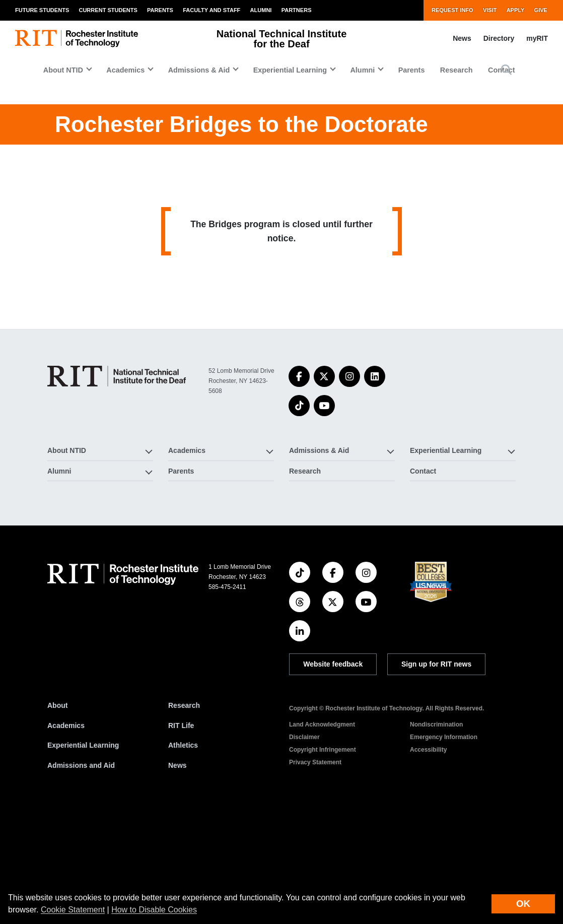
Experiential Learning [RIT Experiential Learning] (83, 857)
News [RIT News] (178, 878)
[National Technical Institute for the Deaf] (117, 488)
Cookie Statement (73, 910)
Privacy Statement (315, 875)
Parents (160, 10)
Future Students (42, 10)
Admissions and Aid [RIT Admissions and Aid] (81, 878)
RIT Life (181, 837)
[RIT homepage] (77, 39)
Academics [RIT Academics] (66, 837)
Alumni (261, 10)
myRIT (537, 38)
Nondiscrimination (436, 837)
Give (541, 10)
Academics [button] (125, 70)
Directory (499, 38)
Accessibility (428, 862)
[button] (506, 70)
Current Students (108, 10)
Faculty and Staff (212, 10)
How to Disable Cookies (154, 910)
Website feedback (333, 776)
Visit (490, 10)
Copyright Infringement (323, 862)
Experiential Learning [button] (290, 70)
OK (523, 904)
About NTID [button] (63, 70)
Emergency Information (444, 849)
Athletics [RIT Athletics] (183, 857)
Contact (423, 583)
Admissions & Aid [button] (199, 70)
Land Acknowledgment (322, 837)
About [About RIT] (57, 818)
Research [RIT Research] (184, 818)
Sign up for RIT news (436, 776)
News (462, 38)
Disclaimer (304, 849)
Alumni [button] (362, 70)
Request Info (452, 10)
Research (456, 70)
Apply (516, 10)
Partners (297, 10)
